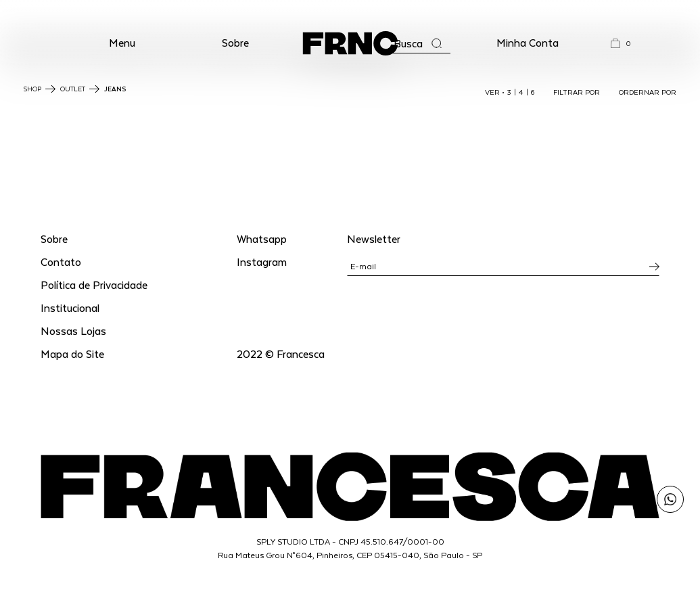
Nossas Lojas (73, 330)
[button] (122, 43)
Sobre (235, 42)
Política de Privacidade (94, 284)
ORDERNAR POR (648, 92)
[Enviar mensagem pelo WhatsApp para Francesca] (670, 499)
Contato (61, 261)
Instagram (262, 261)
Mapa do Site (72, 353)
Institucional (70, 307)
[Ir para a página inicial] (350, 43)
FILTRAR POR (577, 92)
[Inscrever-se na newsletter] (654, 267)
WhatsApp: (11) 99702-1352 (350, 12)
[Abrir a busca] (418, 44)
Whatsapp (262, 238)
